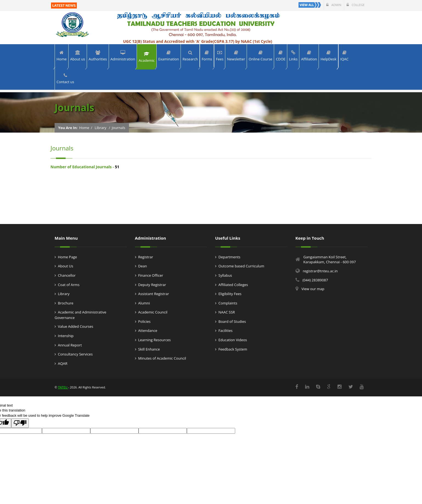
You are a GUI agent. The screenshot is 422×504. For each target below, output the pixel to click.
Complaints (228, 303)
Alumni (144, 303)
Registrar (146, 257)
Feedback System (233, 349)
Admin (334, 5)
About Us (66, 266)
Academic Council (153, 312)
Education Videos (233, 340)
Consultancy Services (75, 354)
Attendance (148, 331)
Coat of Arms (69, 285)
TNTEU (63, 387)
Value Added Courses (76, 326)
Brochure (66, 303)
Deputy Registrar (152, 285)
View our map (313, 289)
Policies (144, 321)
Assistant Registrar (154, 294)
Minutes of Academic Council (162, 358)
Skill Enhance (149, 349)
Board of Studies (232, 321)
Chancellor (67, 275)
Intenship (66, 336)
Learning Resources (155, 340)
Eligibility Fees (230, 294)
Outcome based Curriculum (241, 266)
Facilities (225, 331)
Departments (229, 257)
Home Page (67, 257)
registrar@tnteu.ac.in (320, 271)
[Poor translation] (20, 423)
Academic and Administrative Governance (80, 315)
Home (84, 128)
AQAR (63, 363)
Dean (143, 266)
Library (100, 128)
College (356, 5)
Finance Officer (151, 275)
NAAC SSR (227, 312)
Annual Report (70, 345)
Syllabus (225, 275)
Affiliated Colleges (233, 285)
